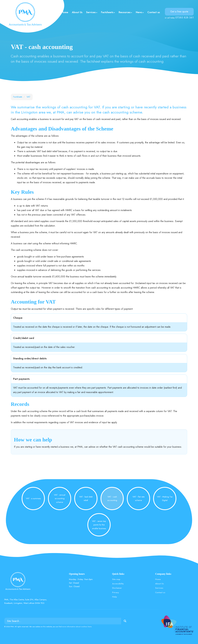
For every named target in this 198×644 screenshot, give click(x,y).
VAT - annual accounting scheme (60, 499)
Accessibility (118, 584)
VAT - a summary (33, 498)
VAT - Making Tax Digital (165, 499)
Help (114, 597)
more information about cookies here (77, 627)
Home (65, 12)
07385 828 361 (184, 18)
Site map (116, 579)
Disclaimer (117, 588)
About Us (77, 12)
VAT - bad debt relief (86, 499)
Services (92, 12)
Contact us (154, 12)
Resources (125, 12)
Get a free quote (179, 12)
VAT (28, 97)
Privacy (115, 592)
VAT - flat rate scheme (139, 499)
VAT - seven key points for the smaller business (99, 525)
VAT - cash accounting (112, 499)
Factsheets (108, 12)
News (140, 12)
